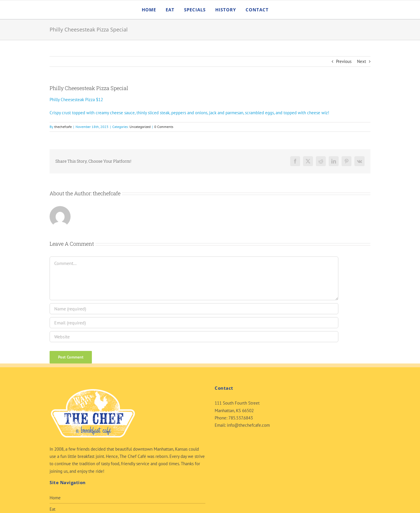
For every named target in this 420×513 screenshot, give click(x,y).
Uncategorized (140, 127)
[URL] (194, 337)
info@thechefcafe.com (248, 425)
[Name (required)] (194, 309)
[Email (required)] (194, 323)
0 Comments (164, 127)
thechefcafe (63, 127)
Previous (344, 61)
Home (55, 498)
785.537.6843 (241, 418)
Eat (52, 509)
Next (362, 61)
